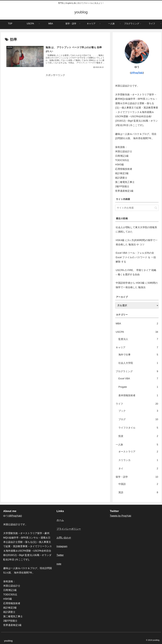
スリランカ (138, 460)
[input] (137, 208)
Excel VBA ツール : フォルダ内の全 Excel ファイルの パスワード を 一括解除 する (136, 257)
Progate (138, 387)
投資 (138, 436)
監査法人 (138, 339)
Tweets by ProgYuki (120, 516)
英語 (138, 492)
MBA (137, 324)
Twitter (60, 555)
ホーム (60, 520)
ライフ (137, 404)
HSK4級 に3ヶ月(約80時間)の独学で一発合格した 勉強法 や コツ (137, 242)
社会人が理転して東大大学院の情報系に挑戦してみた (136, 230)
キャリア (137, 347)
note (59, 564)
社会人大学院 (138, 363)
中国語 (138, 484)
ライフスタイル (138, 428)
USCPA (137, 332)
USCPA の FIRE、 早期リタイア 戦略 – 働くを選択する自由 (136, 272)
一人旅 (137, 445)
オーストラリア (138, 452)
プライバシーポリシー (69, 529)
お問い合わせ (64, 538)
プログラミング (137, 371)
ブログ (138, 419)
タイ (138, 469)
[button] (156, 208)
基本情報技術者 (138, 395)
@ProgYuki (137, 73)
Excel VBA (138, 379)
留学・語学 (137, 477)
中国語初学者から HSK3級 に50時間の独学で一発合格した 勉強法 (137, 285)
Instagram (62, 546)
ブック (138, 411)
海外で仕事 (138, 355)
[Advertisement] (55, 96)
